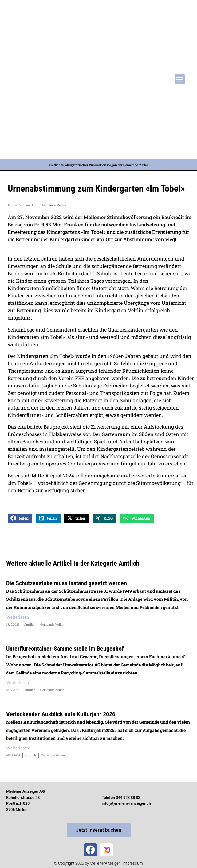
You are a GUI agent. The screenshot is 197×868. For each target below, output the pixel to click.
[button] (180, 79)
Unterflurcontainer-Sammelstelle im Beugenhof (65, 649)
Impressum (133, 863)
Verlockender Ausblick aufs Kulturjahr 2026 (61, 714)
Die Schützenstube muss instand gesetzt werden (67, 583)
